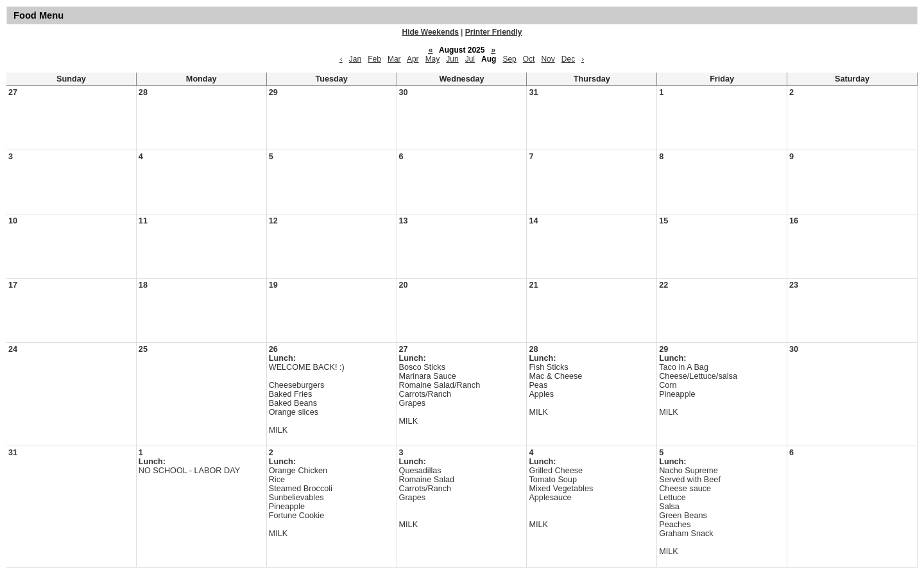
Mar (394, 59)
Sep (509, 59)
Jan (355, 59)
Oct (529, 59)
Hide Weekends (431, 32)
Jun (452, 59)
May (433, 59)
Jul (470, 59)
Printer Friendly (494, 32)
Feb (374, 59)
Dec (568, 59)
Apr (413, 59)
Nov (548, 59)
